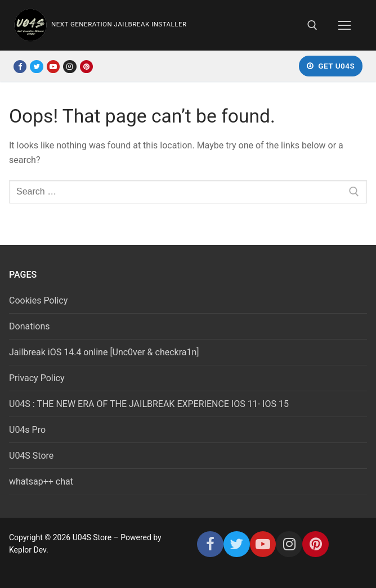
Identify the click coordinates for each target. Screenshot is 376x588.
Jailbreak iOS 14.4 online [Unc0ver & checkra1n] (104, 352)
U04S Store (31, 456)
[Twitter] (36, 67)
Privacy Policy (37, 378)
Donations (30, 326)
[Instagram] (70, 67)
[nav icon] (344, 25)
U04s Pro (27, 430)
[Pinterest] (86, 67)
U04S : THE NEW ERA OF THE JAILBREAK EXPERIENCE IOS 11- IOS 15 (149, 404)
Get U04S (331, 66)
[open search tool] (312, 25)
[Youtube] (53, 67)
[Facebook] (20, 67)
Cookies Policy (38, 300)
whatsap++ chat (41, 481)
